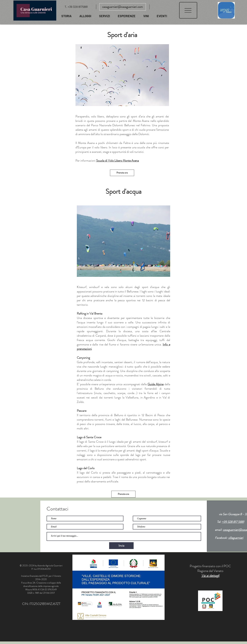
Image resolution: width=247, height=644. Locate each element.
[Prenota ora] (122, 173)
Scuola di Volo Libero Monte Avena (118, 161)
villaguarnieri (236, 538)
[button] (188, 10)
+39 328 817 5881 (233, 522)
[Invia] (121, 546)
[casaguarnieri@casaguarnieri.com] (123, 7)
